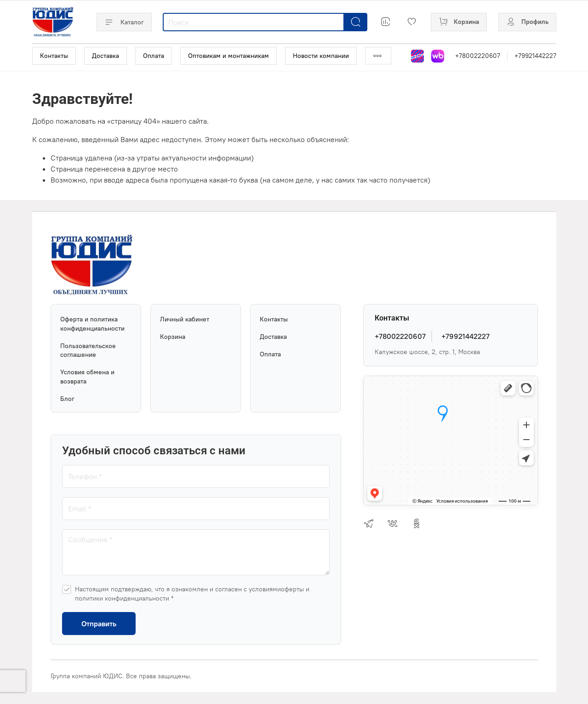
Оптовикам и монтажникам (228, 56)
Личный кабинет (185, 319)
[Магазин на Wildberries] (438, 56)
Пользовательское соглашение (88, 350)
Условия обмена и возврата (87, 377)
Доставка (106, 56)
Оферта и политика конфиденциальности (92, 324)
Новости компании (321, 56)
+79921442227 (535, 56)
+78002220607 (478, 56)
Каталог (124, 22)
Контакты (54, 56)
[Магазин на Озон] (417, 56)
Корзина (173, 337)
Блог (67, 399)
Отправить (99, 624)
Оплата (154, 56)
